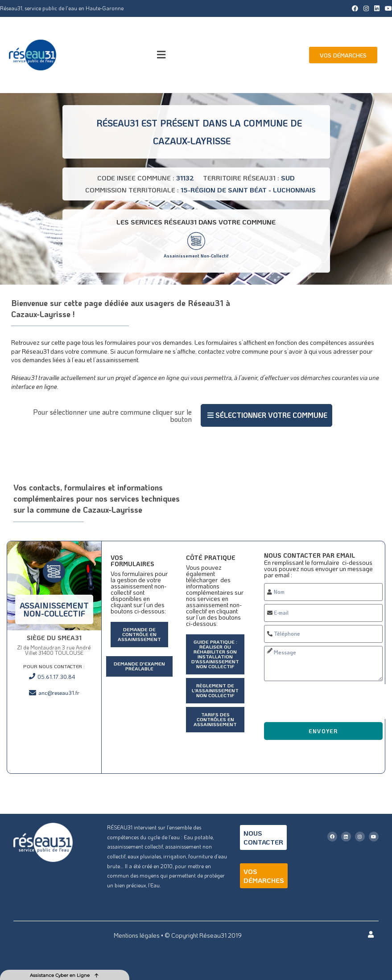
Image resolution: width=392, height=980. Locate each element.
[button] (161, 55)
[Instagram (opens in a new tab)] (366, 8)
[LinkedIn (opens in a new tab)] (377, 8)
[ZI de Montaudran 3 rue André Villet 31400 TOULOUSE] (54, 739)
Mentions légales (137, 935)
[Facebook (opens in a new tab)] (355, 8)
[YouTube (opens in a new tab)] (387, 8)
